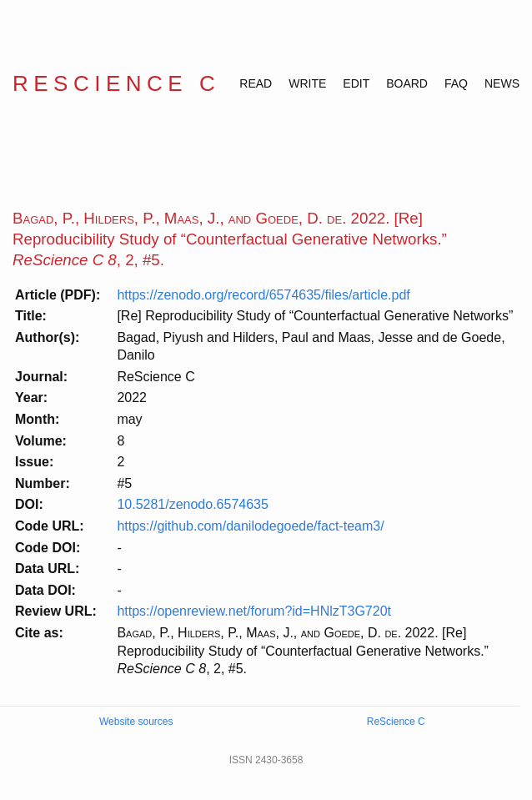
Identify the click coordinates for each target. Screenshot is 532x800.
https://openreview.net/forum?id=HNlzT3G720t (254, 611)
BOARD (407, 83)
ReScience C (116, 83)
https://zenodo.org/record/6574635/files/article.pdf (263, 295)
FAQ (456, 83)
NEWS (502, 83)
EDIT (356, 83)
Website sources (136, 722)
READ (256, 83)
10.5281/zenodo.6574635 (193, 504)
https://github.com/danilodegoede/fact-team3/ (250, 526)
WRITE (307, 83)
